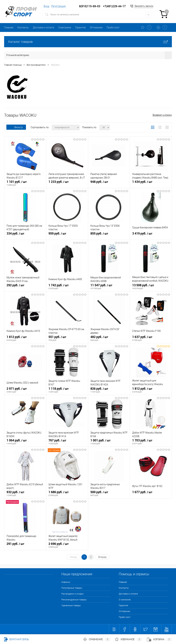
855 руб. (109, 235)
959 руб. (67, 235)
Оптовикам (96, 27)
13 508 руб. (151, 287)
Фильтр (16, 127)
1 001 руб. (109, 442)
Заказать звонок (144, 6)
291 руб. (25, 545)
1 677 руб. (151, 494)
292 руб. (25, 287)
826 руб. (109, 390)
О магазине (65, 27)
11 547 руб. (109, 287)
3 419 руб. (151, 235)
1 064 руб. (25, 442)
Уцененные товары (71, 605)
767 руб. (67, 442)
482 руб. (109, 338)
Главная (9, 27)
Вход (46, 6)
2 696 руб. (67, 545)
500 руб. (109, 494)
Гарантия (80, 27)
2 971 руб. (25, 390)
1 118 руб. (67, 390)
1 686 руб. (67, 494)
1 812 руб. (25, 338)
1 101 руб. (25, 183)
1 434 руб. (151, 183)
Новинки (66, 582)
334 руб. (25, 235)
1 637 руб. (151, 338)
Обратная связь (17, 639)
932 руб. (25, 494)
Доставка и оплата (43, 27)
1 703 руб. (151, 442)
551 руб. (67, 338)
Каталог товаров (88, 42)
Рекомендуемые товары (74, 600)
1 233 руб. (67, 183)
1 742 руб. (67, 287)
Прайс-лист (113, 27)
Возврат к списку (162, 115)
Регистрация (58, 6)
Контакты (23, 27)
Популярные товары (72, 588)
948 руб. (109, 183)
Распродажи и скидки (72, 594)
